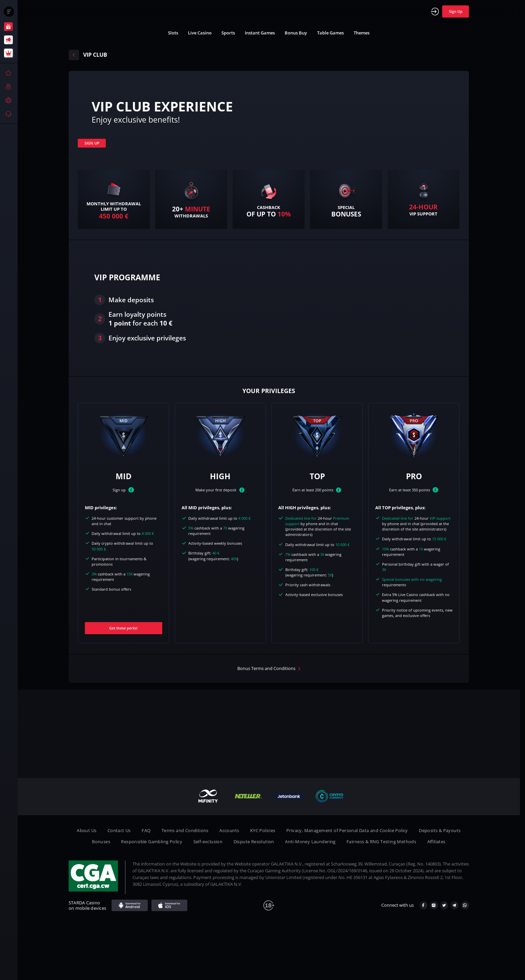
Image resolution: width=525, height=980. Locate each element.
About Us (87, 831)
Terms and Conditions (185, 831)
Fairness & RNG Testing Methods (381, 842)
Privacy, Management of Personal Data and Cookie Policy (347, 831)
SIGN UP (92, 143)
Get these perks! (123, 628)
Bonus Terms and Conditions (266, 668)
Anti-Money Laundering (310, 842)
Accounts (229, 831)
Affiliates (436, 842)
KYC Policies (263, 831)
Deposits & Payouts (440, 831)
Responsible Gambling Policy (152, 842)
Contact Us (119, 831)
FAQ (146, 831)
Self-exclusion (208, 842)
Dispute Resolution (254, 842)
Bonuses (101, 842)
